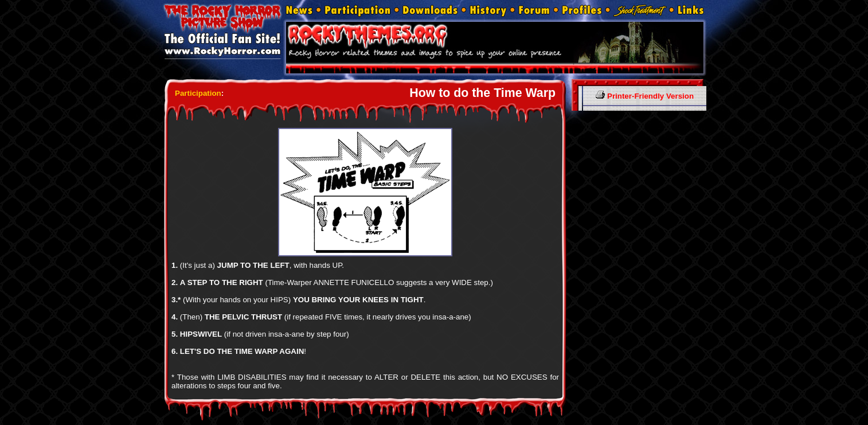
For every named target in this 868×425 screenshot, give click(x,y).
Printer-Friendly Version (645, 96)
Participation (198, 93)
